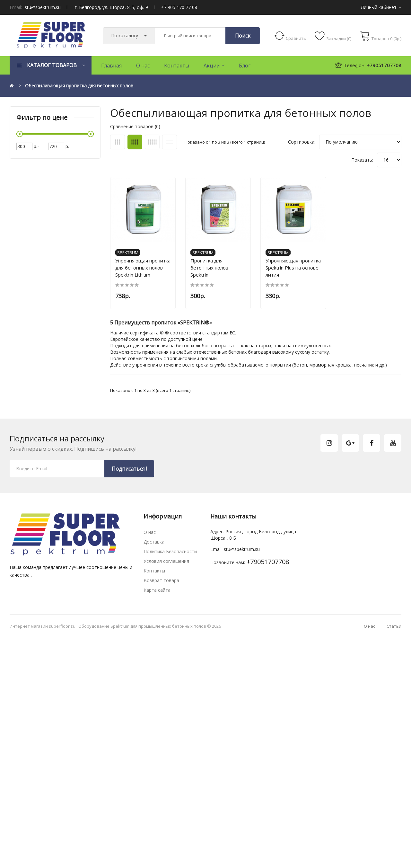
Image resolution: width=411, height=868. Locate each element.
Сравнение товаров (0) (135, 126)
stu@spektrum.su (43, 7)
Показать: (362, 160)
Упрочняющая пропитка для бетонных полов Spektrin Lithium (143, 271)
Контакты (154, 575)
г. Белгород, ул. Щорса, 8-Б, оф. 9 (111, 7)
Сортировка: (302, 142)
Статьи (394, 630)
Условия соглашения (166, 565)
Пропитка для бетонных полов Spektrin (223, 268)
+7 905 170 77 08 (179, 7)
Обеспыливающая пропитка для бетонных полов (79, 86)
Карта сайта (157, 594)
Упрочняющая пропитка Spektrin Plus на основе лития (301, 271)
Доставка (154, 546)
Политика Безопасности (170, 555)
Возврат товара (161, 584)
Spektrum (128, 256)
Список (170, 142)
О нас (150, 536)
